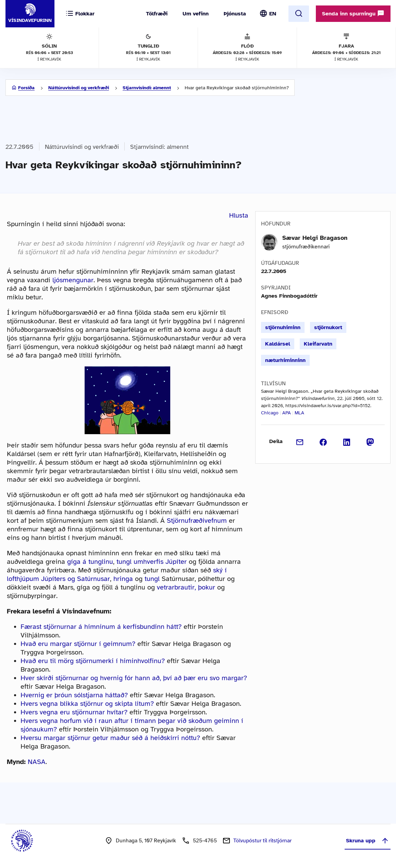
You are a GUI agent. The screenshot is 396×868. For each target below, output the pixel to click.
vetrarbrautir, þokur (186, 587)
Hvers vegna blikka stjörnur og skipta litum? (87, 704)
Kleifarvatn (318, 344)
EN (273, 14)
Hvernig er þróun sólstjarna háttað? (74, 695)
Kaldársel (278, 344)
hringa (123, 579)
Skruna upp (368, 841)
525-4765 (205, 841)
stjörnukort (328, 327)
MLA (299, 413)
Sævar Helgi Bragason (315, 238)
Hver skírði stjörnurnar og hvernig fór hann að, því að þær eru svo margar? (134, 678)
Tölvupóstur (262, 841)
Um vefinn (196, 14)
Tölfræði (157, 14)
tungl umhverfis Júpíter (152, 562)
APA (287, 413)
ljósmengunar (73, 280)
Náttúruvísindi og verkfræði (79, 88)
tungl (152, 579)
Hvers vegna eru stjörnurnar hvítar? (74, 712)
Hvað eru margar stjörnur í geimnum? (78, 644)
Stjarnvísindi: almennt (147, 88)
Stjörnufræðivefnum (197, 521)
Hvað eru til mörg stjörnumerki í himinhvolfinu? (93, 661)
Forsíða (26, 88)
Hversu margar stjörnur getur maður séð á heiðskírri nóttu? (110, 738)
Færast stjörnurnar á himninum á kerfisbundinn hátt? (101, 627)
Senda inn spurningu (353, 13)
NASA (37, 762)
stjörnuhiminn (283, 327)
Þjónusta (235, 14)
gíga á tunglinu (90, 562)
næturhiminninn (285, 360)
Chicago (270, 413)
